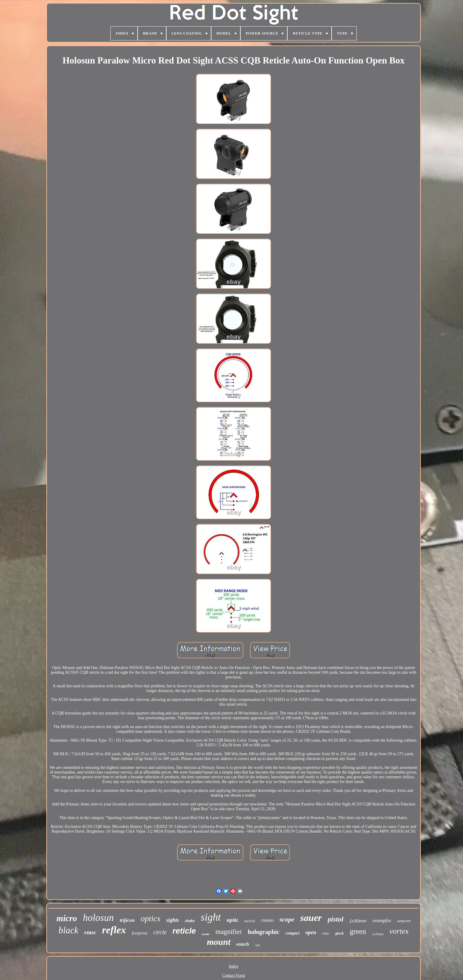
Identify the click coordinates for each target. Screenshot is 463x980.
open (311, 932)
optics (150, 918)
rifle (257, 945)
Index (234, 966)
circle (160, 932)
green (358, 931)
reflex (114, 930)
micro (67, 918)
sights (173, 920)
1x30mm (358, 921)
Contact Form (233, 975)
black (68, 930)
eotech (243, 944)
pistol (336, 919)
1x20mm (378, 934)
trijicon (127, 920)
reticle (184, 931)
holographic (264, 932)
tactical (250, 921)
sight (211, 917)
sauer (311, 918)
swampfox (382, 920)
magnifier (229, 932)
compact (292, 933)
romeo (267, 920)
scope (287, 919)
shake (190, 921)
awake (206, 934)
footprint (140, 933)
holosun (98, 918)
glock (339, 933)
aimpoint (404, 921)
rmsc (90, 932)
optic (233, 920)
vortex (399, 931)
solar (326, 933)
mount (219, 942)
